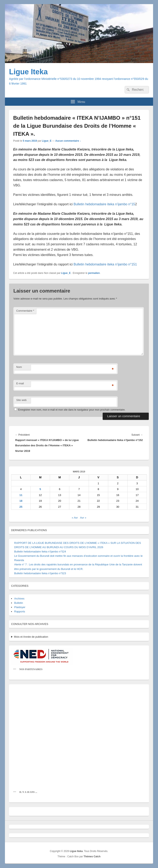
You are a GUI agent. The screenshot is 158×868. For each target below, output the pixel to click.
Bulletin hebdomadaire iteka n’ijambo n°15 (104, 204)
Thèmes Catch (92, 857)
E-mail (20, 383)
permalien (94, 273)
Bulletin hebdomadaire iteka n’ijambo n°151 (105, 264)
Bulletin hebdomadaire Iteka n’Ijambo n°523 (40, 573)
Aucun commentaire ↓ (68, 141)
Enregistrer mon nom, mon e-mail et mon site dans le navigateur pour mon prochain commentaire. (72, 410)
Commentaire (25, 311)
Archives (19, 599)
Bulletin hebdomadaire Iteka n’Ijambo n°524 (40, 552)
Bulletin (19, 603)
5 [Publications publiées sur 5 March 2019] (40, 489)
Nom (19, 367)
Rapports (20, 611)
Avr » (83, 518)
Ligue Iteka (28, 72)
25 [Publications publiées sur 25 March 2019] (21, 507)
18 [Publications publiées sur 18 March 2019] (21, 501)
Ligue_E (47, 141)
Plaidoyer (20, 607)
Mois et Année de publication (31, 637)
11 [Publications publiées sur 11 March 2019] (21, 495)
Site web (21, 400)
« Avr (75, 518)
